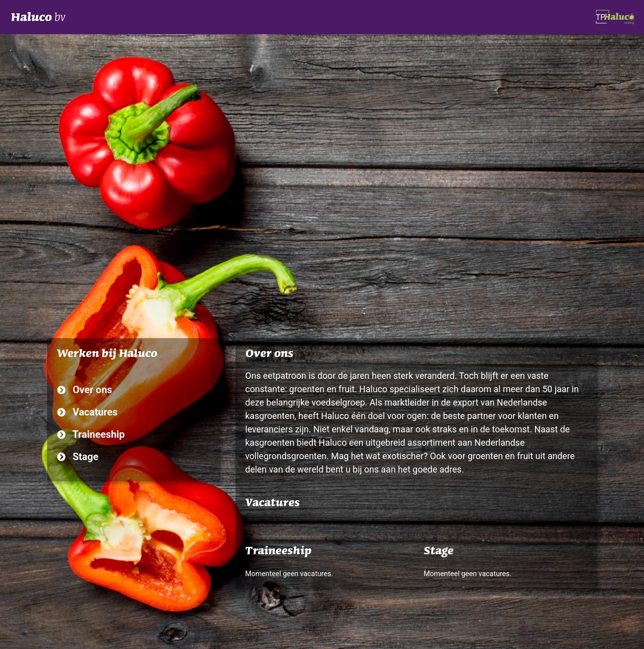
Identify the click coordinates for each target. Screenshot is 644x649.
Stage (78, 457)
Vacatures (88, 412)
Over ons (85, 390)
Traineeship (91, 434)
